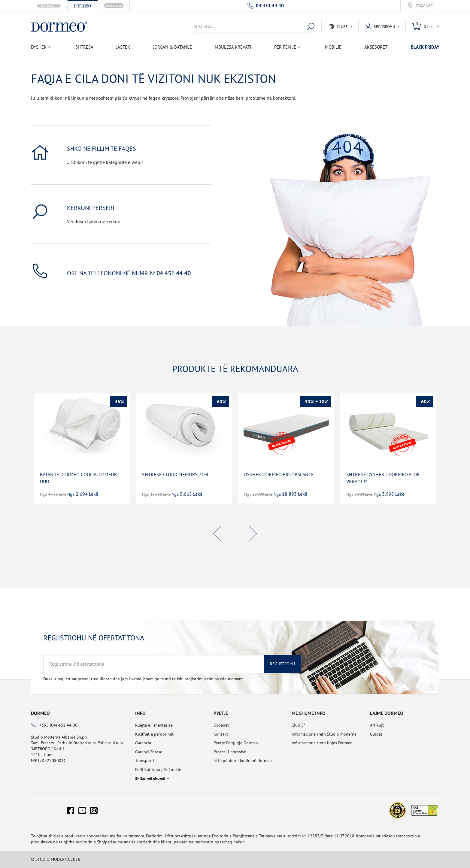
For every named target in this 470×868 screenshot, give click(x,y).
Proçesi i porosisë (230, 752)
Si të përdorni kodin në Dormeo (243, 761)
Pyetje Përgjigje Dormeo (236, 743)
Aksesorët (376, 47)
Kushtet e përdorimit (154, 734)
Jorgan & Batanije (173, 47)
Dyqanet (424, 6)
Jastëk (123, 47)
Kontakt (221, 734)
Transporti (145, 761)
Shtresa (84, 47)
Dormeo (40, 713)
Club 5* (298, 725)
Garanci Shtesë (149, 752)
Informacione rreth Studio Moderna (324, 734)
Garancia (143, 743)
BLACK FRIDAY (425, 47)
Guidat (376, 734)
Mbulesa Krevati (233, 47)
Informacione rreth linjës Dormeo (322, 743)
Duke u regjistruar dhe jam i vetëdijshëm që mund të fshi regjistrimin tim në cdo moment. (144, 679)
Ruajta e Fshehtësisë (154, 725)
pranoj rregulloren (95, 679)
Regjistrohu (282, 664)
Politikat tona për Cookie (158, 770)
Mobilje (333, 47)
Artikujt (377, 725)
